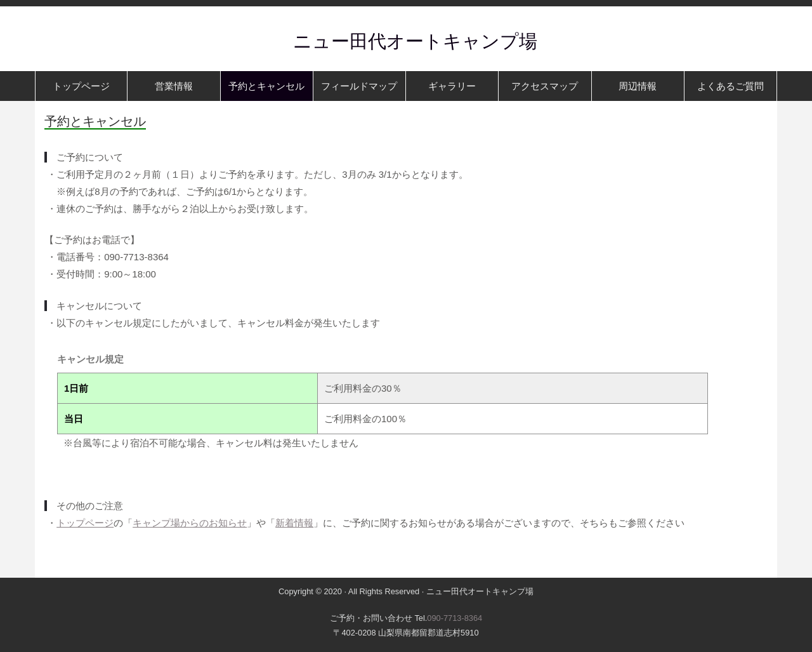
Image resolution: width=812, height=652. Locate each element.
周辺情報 (638, 86)
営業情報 (174, 86)
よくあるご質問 (730, 86)
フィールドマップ (359, 86)
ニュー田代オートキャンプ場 (406, 41)
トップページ (81, 86)
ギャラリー (452, 86)
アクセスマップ (545, 86)
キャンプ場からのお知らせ (190, 523)
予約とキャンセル (266, 86)
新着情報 (294, 523)
